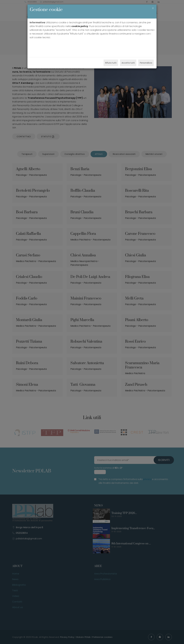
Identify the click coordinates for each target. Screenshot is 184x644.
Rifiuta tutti (111, 63)
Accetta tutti (128, 63)
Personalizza (146, 63)
